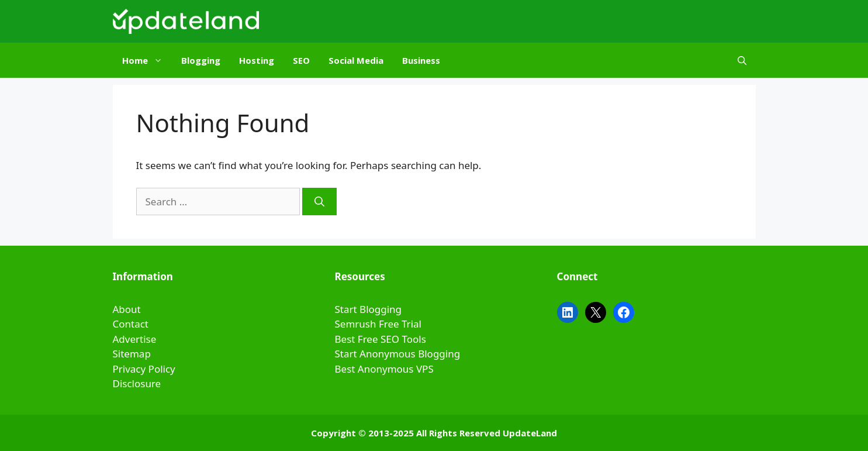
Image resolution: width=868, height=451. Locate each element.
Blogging (201, 60)
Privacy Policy (144, 369)
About (127, 309)
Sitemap (132, 354)
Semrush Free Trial (378, 324)
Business (421, 60)
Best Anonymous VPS (384, 369)
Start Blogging (369, 309)
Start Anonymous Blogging (398, 354)
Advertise (135, 339)
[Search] (319, 202)
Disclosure (137, 383)
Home (147, 60)
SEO (301, 60)
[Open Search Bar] (742, 60)
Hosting (257, 60)
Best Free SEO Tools (381, 339)
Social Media (356, 60)
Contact (131, 324)
